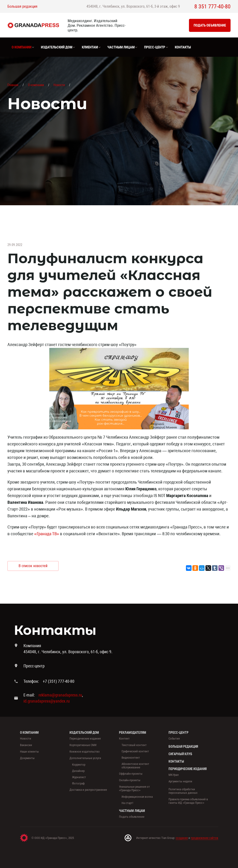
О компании (36, 85)
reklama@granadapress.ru (60, 695)
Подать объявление (210, 25)
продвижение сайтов (205, 838)
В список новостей (33, 566)
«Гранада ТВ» (47, 534)
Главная (13, 85)
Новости (59, 85)
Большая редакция (22, 6)
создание (182, 838)
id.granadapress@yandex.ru (47, 701)
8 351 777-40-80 (212, 7)
